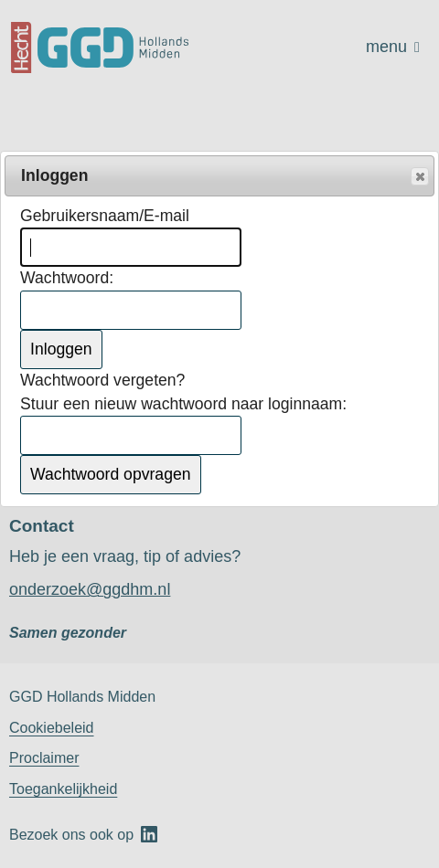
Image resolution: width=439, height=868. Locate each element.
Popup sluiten (419, 177)
